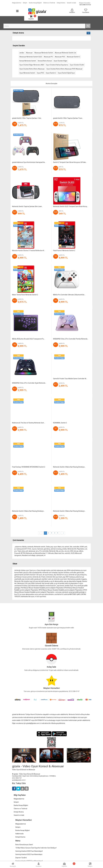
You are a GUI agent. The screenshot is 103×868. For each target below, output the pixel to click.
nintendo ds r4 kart (39, 577)
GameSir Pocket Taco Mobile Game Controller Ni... (70, 379)
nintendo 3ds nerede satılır (44, 583)
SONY (82, 547)
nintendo (30, 547)
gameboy (47, 549)
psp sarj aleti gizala (42, 581)
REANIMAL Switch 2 (60, 423)
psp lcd (32, 581)
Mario (60, 547)
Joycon (34, 549)
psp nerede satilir (28, 579)
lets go (76, 551)
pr (15, 549)
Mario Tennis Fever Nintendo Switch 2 (25, 295)
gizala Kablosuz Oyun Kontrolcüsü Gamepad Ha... (29, 162)
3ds (71, 547)
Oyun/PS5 (40, 73)
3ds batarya (72, 579)
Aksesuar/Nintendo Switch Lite (65, 53)
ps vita (61, 551)
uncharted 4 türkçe (21, 586)
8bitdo (24, 547)
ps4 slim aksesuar (57, 570)
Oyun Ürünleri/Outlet (77, 65)
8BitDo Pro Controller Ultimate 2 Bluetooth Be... (69, 295)
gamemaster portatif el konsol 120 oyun (28, 575)
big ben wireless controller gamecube (71, 573)
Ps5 (30, 549)
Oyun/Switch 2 (51, 73)
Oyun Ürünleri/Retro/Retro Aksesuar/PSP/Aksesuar (64, 69)
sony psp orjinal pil (62, 592)
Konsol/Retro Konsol (45, 61)
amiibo (22, 53)
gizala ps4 (38, 579)
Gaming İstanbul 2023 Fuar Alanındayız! (29, 861)
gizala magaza (81, 579)
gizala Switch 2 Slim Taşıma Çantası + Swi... (27, 118)
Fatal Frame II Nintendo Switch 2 (64, 251)
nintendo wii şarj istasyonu (78, 575)
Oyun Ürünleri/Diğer (60, 61)
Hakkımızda (19, 834)
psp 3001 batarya (69, 577)
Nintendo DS (72, 549)
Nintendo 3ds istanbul (22, 581)
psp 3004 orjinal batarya (72, 570)
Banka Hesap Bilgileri (21, 805)
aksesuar (32, 551)
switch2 (67, 553)
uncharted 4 (59, 594)
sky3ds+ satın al (47, 579)
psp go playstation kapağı (73, 581)
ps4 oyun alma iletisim (46, 594)
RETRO (23, 553)
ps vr (35, 570)
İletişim (16, 802)
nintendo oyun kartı (60, 579)
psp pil (25, 573)
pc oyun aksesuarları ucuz (29, 594)
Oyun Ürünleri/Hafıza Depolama (57, 65)
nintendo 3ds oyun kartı (54, 577)
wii (86, 549)
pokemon (18, 547)
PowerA (17, 553)
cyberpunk (40, 555)
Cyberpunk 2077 (22, 549)
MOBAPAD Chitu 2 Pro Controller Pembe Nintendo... (71, 339)
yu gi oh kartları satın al (62, 583)
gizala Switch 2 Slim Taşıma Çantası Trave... (68, 118)
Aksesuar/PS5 (60, 57)
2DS (72, 551)
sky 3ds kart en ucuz (61, 575)
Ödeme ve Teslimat (21, 809)
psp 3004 (31, 583)
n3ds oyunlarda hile (35, 573)
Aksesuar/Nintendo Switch (44, 53)
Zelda (48, 547)
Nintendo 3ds (54, 551)
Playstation (81, 549)
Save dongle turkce (44, 570)
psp (52, 547)
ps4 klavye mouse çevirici (23, 577)
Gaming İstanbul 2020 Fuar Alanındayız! (29, 851)
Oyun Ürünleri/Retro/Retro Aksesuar (32, 69)
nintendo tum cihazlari (50, 573)
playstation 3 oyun (77, 583)
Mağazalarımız (19, 799)
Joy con (67, 551)
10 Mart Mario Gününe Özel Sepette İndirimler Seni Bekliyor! (36, 848)
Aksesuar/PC (48, 57)
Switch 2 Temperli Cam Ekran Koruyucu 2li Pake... (70, 162)
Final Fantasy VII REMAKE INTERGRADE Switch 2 (29, 467)
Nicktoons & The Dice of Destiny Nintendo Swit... (28, 423)
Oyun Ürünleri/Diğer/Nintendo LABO (32, 65)
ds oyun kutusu (48, 575)
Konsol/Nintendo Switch (28, 61)
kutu (24, 551)
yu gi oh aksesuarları (56, 581)
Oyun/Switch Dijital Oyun (66, 73)
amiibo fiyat (69, 586)
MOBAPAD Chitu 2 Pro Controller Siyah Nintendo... (29, 383)
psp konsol (61, 586)
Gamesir (40, 549)
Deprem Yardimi (21, 858)
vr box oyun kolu (41, 597)
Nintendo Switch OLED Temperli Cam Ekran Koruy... (71, 206)
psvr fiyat (29, 570)
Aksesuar (29, 53)
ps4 (86, 547)
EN (90, 5)
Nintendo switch (40, 547)
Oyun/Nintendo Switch (27, 73)
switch (67, 547)
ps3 (27, 551)
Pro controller (44, 551)
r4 (45, 555)
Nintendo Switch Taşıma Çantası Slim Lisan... (27, 206)
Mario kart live (59, 553)
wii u (37, 551)
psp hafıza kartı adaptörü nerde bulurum (42, 586)
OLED (73, 553)
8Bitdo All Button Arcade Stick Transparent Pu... (28, 339)
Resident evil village (29, 555)
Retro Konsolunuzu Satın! (24, 845)
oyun (55, 547)
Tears (19, 551)
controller (76, 547)
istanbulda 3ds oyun (27, 597)
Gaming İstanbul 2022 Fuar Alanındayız (29, 854)
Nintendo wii (30, 553)
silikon (81, 551)
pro (16, 551)
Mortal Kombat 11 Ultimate (45, 553)
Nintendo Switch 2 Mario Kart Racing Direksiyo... (69, 467)
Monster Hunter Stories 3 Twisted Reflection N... (29, 251)
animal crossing (56, 549)
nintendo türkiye (20, 570)
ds (63, 547)
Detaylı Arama (19, 812)
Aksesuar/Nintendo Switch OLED (31, 57)
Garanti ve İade (19, 815)
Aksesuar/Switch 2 (73, 57)
